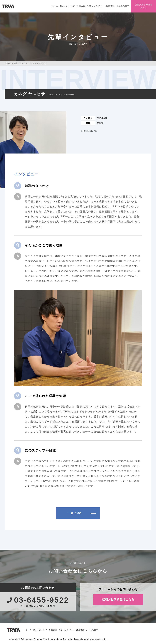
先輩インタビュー (96, 6)
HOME (8, 63)
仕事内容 (81, 6)
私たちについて (67, 6)
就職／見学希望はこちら (143, 6)
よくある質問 (123, 6)
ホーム (55, 6)
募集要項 (110, 6)
